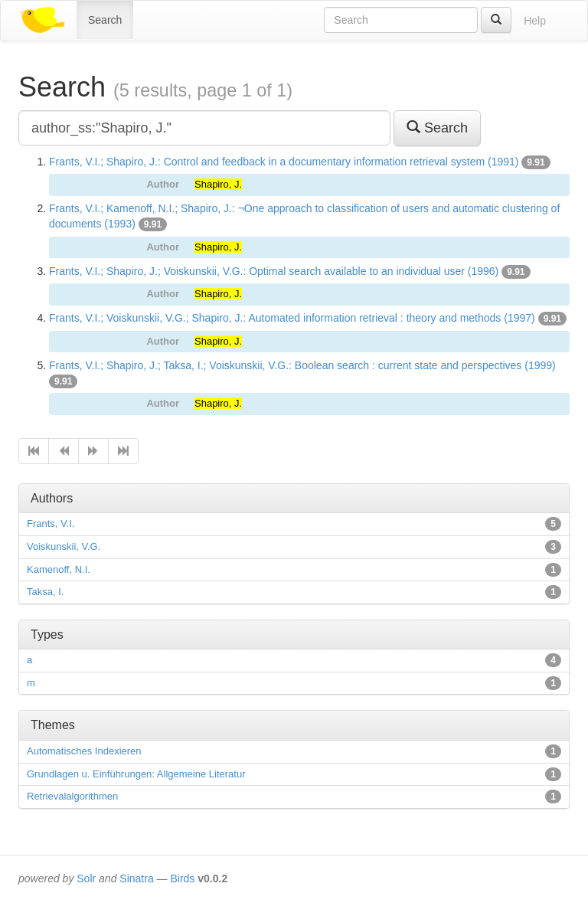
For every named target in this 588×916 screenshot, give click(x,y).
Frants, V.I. (51, 523)
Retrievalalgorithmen (72, 796)
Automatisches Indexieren (84, 751)
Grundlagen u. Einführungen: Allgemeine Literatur (136, 774)
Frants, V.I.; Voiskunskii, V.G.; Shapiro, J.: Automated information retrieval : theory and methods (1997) (292, 318)
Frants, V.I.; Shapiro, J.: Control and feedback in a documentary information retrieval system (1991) (284, 162)
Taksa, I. (45, 592)
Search (105, 20)
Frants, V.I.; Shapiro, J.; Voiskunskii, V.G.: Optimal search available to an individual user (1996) (274, 271)
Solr (86, 878)
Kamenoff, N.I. (59, 569)
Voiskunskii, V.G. (64, 546)
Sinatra (136, 878)
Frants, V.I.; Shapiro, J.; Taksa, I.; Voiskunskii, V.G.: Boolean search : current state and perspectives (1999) (302, 365)
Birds (182, 878)
